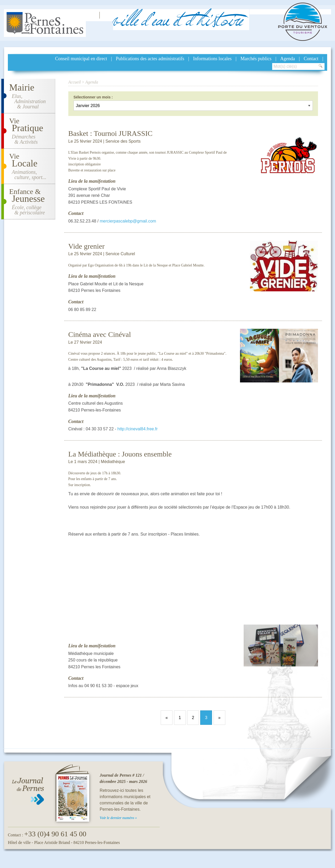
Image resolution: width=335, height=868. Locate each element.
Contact (311, 59)
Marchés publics (256, 59)
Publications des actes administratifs (150, 59)
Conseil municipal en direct (81, 59)
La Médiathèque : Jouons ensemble (120, 454)
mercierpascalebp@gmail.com (128, 221)
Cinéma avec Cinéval (100, 334)
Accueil (75, 82)
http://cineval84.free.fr (138, 429)
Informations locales (212, 59)
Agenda (288, 59)
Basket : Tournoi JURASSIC (110, 133)
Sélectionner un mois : (93, 97)
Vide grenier (86, 246)
